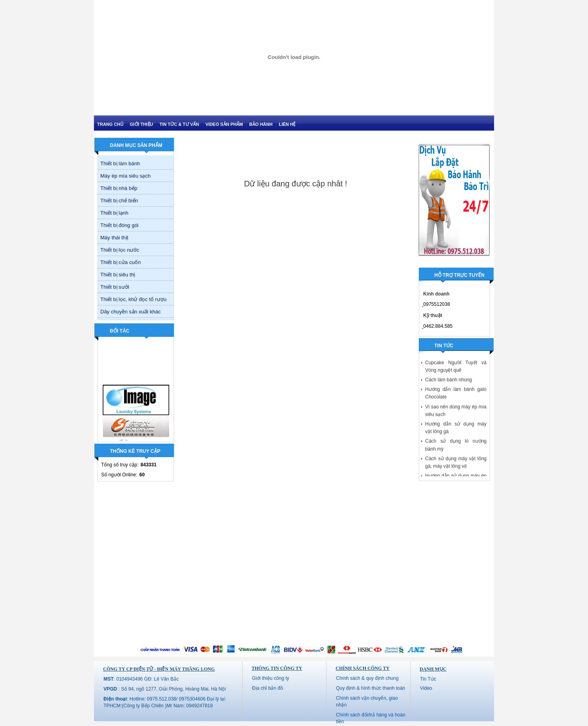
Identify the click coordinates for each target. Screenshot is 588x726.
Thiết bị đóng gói (119, 225)
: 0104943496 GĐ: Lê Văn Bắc (141, 679)
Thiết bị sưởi (115, 287)
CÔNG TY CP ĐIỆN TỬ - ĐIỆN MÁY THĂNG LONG (159, 669)
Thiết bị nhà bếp (119, 188)
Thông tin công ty (277, 668)
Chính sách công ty (362, 668)
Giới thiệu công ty (271, 678)
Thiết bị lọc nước (120, 250)
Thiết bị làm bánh (120, 163)
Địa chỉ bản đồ (268, 688)
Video (426, 688)
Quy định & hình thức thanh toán (371, 688)
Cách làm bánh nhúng (448, 381)
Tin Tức (428, 679)
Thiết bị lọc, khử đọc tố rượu (133, 299)
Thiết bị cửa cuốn (120, 262)
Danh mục (433, 669)
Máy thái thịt (114, 238)
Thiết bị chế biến (119, 201)
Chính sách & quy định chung (367, 678)
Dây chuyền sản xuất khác (131, 312)
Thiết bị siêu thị (118, 275)
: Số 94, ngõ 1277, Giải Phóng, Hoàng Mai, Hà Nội (165, 689)
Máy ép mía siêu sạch (125, 176)
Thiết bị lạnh (114, 213)
